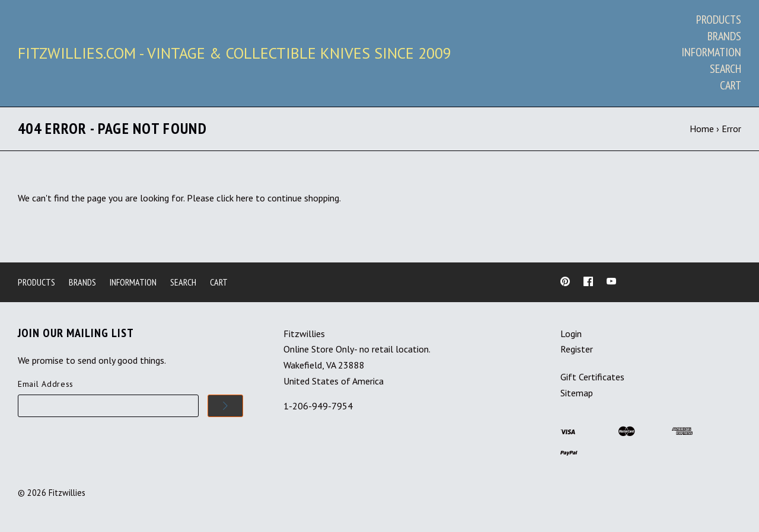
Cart (731, 85)
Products (719, 20)
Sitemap (577, 393)
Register (577, 349)
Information (711, 52)
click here (235, 198)
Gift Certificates (592, 377)
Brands (724, 36)
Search (725, 69)
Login (571, 334)
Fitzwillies (67, 493)
